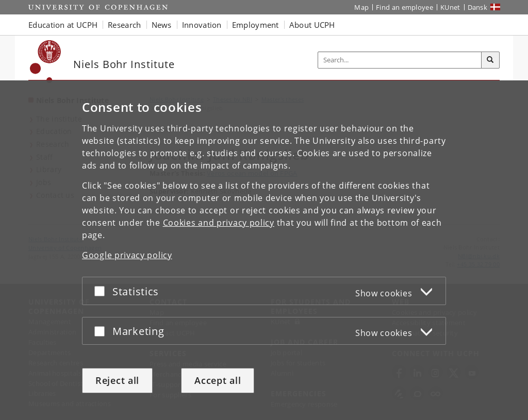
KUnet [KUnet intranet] (450, 7)
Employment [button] (255, 25)
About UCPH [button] (312, 25)
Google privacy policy (127, 255)
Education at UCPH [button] (63, 25)
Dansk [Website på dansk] (478, 7)
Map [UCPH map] (361, 7)
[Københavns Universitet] (46, 62)
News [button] (162, 25)
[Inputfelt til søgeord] (400, 60)
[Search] (490, 60)
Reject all (117, 380)
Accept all (218, 380)
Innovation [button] (202, 25)
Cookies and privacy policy (219, 223)
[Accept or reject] (102, 291)
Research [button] (124, 25)
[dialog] (264, 250)
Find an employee (405, 7)
